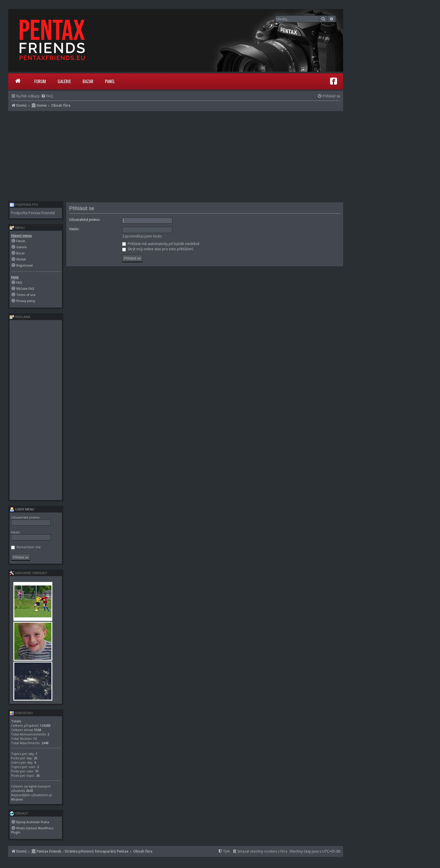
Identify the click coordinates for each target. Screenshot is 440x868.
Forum (40, 81)
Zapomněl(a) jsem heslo (142, 236)
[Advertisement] (176, 155)
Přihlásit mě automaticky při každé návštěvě (161, 244)
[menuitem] (47, 96)
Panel (110, 81)
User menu (22, 509)
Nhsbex (17, 799)
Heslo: (74, 229)
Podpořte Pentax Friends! (33, 213)
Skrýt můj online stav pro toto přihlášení (158, 249)
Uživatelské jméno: (85, 220)
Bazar (88, 81)
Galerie (64, 81)
